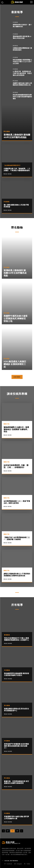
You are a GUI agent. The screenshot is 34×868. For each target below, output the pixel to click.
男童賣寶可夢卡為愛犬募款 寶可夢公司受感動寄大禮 (17, 818)
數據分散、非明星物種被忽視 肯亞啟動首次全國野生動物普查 (17, 782)
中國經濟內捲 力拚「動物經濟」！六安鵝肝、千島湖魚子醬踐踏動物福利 (17, 170)
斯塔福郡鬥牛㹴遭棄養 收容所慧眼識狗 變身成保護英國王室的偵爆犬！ (17, 746)
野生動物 (15, 81)
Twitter (28, 864)
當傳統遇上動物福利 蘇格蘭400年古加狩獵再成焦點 (17, 136)
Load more (17, 377)
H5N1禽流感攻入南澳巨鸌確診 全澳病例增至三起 (15, 364)
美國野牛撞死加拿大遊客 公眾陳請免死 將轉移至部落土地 (22, 84)
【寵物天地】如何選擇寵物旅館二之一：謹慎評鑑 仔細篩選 (17, 538)
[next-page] (22, 831)
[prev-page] (3, 831)
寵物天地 (7, 424)
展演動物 (15, 92)
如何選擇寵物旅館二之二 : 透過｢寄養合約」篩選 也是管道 (17, 502)
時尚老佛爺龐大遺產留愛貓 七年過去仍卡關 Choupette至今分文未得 (22, 62)
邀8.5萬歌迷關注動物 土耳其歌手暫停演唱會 (16, 206)
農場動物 (15, 46)
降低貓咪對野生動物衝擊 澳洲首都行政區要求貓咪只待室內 (17, 674)
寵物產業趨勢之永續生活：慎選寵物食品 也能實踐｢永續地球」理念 (16, 429)
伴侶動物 (15, 22)
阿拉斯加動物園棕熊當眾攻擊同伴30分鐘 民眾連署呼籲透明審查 (22, 97)
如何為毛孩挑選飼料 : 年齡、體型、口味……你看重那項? (16, 466)
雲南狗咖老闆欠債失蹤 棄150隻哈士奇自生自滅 (22, 37)
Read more (8, 643)
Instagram (19, 864)
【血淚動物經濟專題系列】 (12, 165)
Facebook (9, 864)
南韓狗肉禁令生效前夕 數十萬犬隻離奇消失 (22, 26)
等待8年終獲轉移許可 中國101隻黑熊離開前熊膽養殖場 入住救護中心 (17, 639)
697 (8, 831)
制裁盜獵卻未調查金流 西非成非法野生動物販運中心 (17, 710)
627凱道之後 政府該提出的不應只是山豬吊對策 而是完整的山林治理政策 (22, 73)
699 (17, 831)
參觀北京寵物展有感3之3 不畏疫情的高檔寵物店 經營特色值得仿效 (17, 575)
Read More (8, 174)
